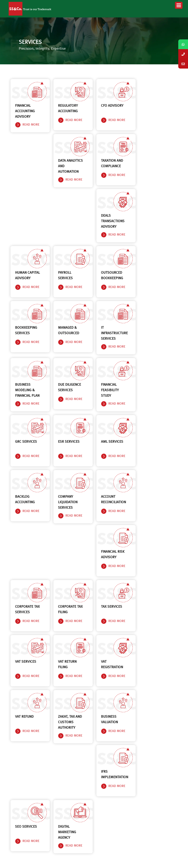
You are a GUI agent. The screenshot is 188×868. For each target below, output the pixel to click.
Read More (31, 125)
